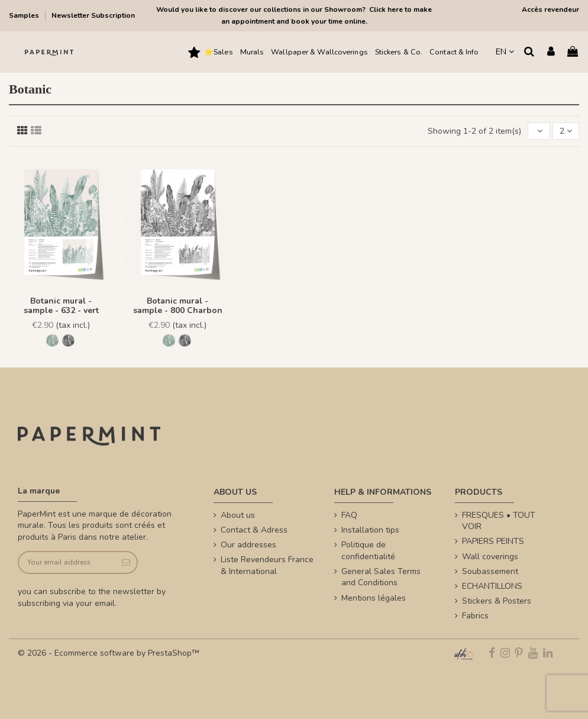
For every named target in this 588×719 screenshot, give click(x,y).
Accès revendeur (550, 9)
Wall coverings (490, 557)
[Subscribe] (125, 562)
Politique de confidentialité (368, 551)
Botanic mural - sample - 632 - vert (61, 306)
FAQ (349, 515)
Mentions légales (374, 598)
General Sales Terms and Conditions (381, 577)
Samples (25, 15)
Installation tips (370, 530)
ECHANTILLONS (492, 586)
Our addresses (248, 545)
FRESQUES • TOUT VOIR (499, 521)
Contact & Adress (254, 530)
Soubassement (490, 571)
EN (505, 52)
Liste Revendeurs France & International (267, 565)
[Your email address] (66, 562)
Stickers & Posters (497, 601)
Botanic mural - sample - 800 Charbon (178, 306)
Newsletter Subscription (93, 15)
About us (238, 515)
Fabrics (475, 616)
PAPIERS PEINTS (493, 541)
